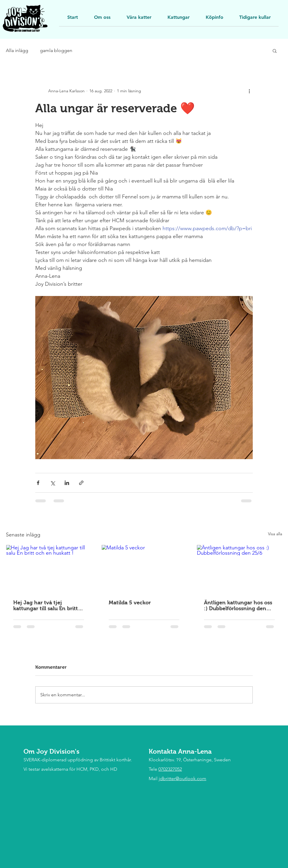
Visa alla (275, 534)
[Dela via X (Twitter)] (52, 483)
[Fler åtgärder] (249, 91)
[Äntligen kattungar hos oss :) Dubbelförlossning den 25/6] (239, 569)
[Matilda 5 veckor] (144, 569)
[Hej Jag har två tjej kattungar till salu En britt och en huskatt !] (49, 569)
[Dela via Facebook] (38, 483)
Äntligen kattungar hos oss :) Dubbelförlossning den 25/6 (238, 606)
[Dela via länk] (81, 483)
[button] (255, 19)
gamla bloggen (56, 50)
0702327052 (170, 769)
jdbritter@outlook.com (182, 778)
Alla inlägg (17, 50)
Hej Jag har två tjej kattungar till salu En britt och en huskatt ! (46, 606)
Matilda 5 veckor (130, 603)
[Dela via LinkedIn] (67, 483)
